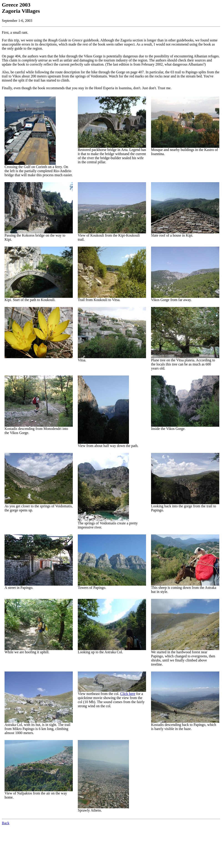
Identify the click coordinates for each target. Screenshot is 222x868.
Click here (128, 694)
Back (6, 823)
